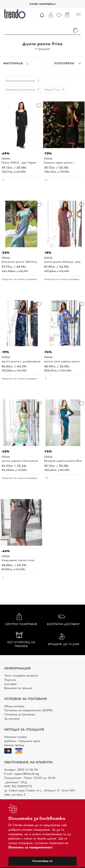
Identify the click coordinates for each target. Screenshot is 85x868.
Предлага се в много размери (19, 279)
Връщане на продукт (18, 688)
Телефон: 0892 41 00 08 (21, 770)
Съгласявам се (42, 861)
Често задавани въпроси (21, 675)
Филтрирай (16, 64)
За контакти (12, 719)
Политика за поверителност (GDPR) (28, 710)
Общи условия (14, 706)
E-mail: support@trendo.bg (22, 774)
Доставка (10, 684)
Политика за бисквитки (20, 714)
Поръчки (10, 680)
